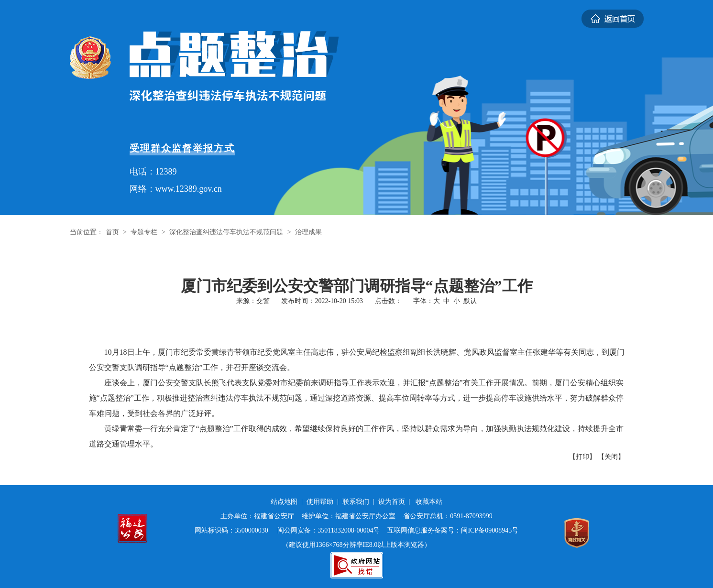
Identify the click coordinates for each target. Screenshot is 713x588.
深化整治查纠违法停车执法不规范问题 (226, 232)
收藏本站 (429, 502)
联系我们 (356, 502)
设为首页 (392, 502)
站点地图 (284, 502)
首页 (112, 232)
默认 (470, 301)
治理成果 (308, 232)
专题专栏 (144, 232)
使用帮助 (320, 502)
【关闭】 (611, 457)
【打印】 (582, 457)
